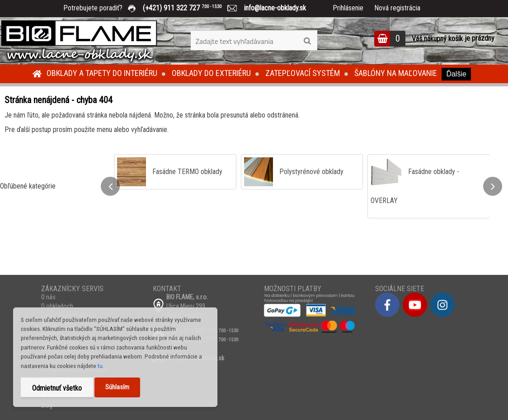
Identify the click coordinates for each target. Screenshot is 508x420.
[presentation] (110, 186)
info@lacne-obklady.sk (271, 8)
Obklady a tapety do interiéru (102, 73)
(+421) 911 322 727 (189, 8)
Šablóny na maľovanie (396, 73)
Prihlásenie (348, 8)
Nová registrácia (397, 8)
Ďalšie (456, 74)
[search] (307, 41)
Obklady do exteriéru (211, 73)
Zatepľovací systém (303, 73)
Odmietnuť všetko (57, 388)
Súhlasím (117, 387)
